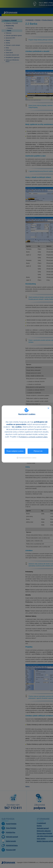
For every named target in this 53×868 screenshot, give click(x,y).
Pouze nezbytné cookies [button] (15, 451)
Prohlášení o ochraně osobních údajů (33, 437)
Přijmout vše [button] (38, 451)
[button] (26, 458)
